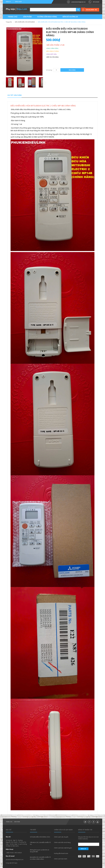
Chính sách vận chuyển (61, 837)
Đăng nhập (19, 2)
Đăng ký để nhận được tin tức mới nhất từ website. (88, 838)
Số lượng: (49, 70)
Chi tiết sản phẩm (14, 95)
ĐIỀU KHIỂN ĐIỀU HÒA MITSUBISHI (25, 22)
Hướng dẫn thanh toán (61, 853)
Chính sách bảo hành (61, 859)
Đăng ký (8, 2)
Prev (4, 83)
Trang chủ (9, 822)
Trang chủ (9, 22)
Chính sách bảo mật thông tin (63, 848)
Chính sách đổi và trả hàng (62, 842)
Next (45, 83)
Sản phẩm (17, 822)
